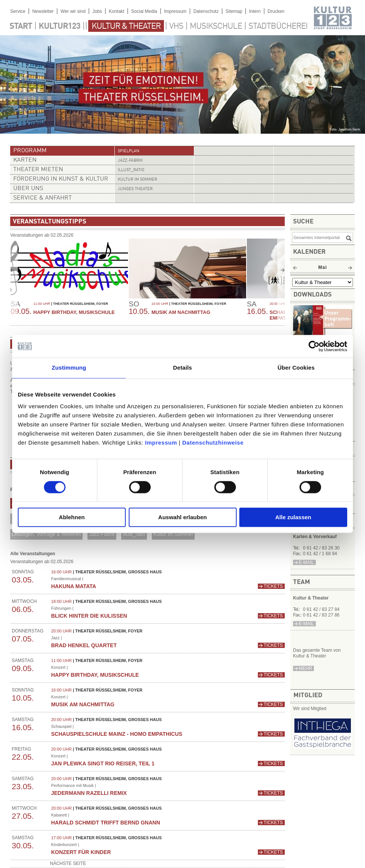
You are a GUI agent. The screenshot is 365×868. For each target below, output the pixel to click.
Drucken (276, 11)
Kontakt (116, 11)
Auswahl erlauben (182, 518)
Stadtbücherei (278, 27)
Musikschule (216, 27)
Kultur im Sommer (137, 180)
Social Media (144, 11)
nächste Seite (68, 863)
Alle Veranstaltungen (33, 554)
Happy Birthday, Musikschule (74, 312)
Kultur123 (59, 27)
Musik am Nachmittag (181, 312)
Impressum (161, 443)
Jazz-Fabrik (130, 161)
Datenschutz (206, 11)
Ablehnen (72, 518)
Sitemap (234, 11)
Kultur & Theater (126, 27)
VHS (176, 27)
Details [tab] (182, 368)
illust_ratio (131, 170)
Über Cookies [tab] (296, 368)
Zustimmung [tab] (69, 368)
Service (18, 11)
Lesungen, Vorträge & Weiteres (46, 534)
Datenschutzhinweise (213, 443)
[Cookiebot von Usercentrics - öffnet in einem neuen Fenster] (314, 346)
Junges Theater (135, 189)
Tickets (273, 586)
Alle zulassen (293, 518)
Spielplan (129, 151)
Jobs (97, 11)
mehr (305, 668)
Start (21, 27)
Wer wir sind (73, 11)
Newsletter (43, 11)
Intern (255, 11)
